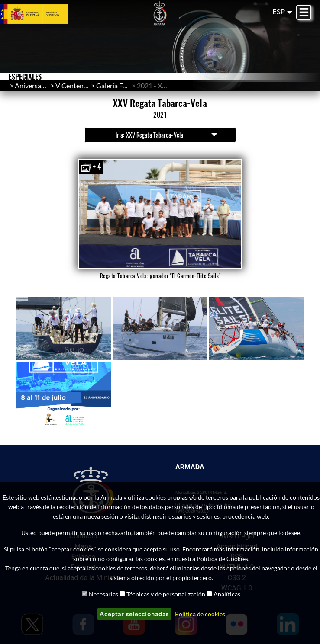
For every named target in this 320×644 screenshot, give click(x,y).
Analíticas (227, 594)
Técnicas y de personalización (166, 594)
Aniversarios (34, 85)
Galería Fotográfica (124, 85)
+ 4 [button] (91, 167)
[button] (160, 214)
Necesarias (103, 594)
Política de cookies (200, 614)
